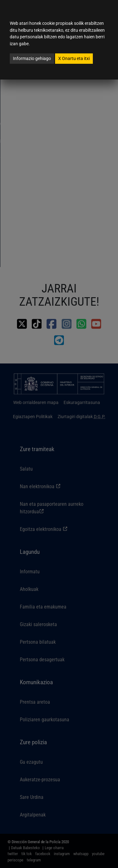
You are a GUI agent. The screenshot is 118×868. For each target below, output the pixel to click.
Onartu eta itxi (74, 58)
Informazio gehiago (32, 58)
